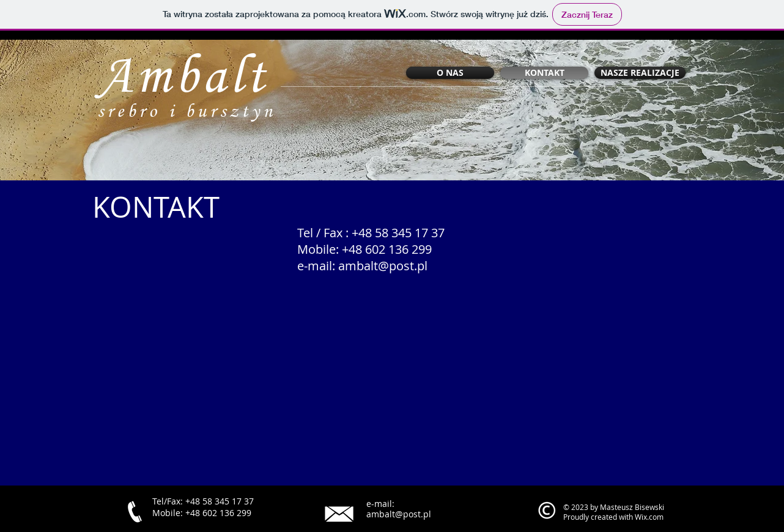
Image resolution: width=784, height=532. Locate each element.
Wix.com (649, 517)
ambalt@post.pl (383, 266)
